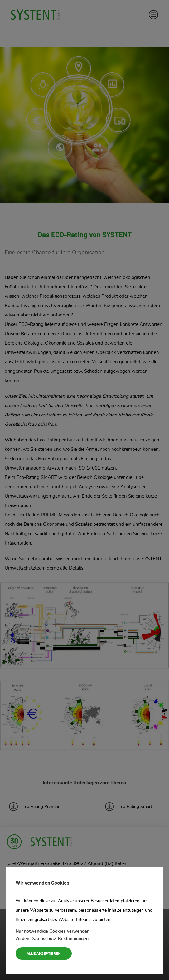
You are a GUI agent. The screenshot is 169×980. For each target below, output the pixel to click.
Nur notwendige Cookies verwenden (53, 931)
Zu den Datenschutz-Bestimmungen (52, 939)
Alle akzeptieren (44, 953)
